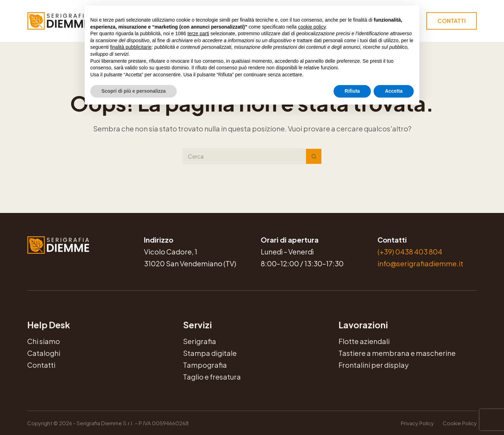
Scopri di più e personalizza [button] (133, 91)
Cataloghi (44, 353)
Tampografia (205, 365)
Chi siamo (44, 341)
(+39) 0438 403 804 (410, 251)
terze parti (198, 33)
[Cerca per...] (244, 156)
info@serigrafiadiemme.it (420, 263)
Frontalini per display (373, 365)
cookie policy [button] (312, 27)
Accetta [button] (394, 91)
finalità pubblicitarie (131, 47)
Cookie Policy (460, 423)
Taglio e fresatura (212, 377)
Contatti (452, 21)
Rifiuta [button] (352, 91)
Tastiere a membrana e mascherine (397, 353)
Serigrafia (200, 341)
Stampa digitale (210, 353)
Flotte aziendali (364, 341)
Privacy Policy (417, 423)
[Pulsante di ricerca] (314, 156)
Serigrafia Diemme (67, 260)
